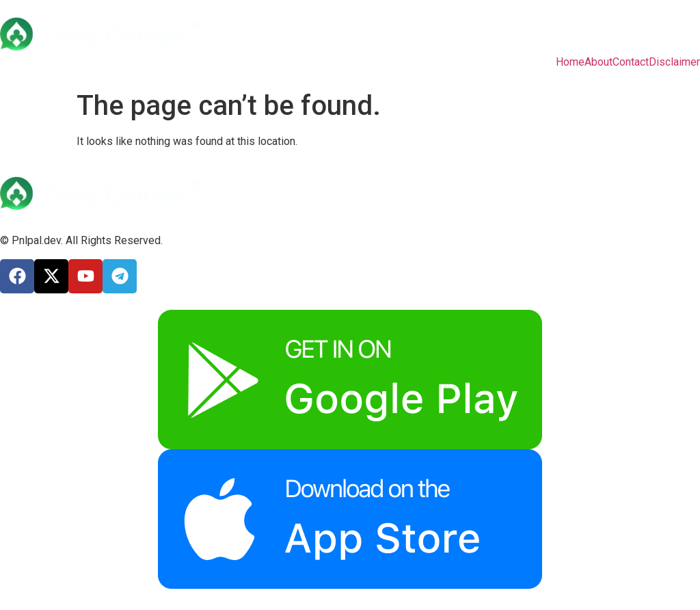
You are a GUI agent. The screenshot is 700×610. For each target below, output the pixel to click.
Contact (631, 62)
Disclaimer (674, 62)
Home (570, 62)
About (598, 62)
